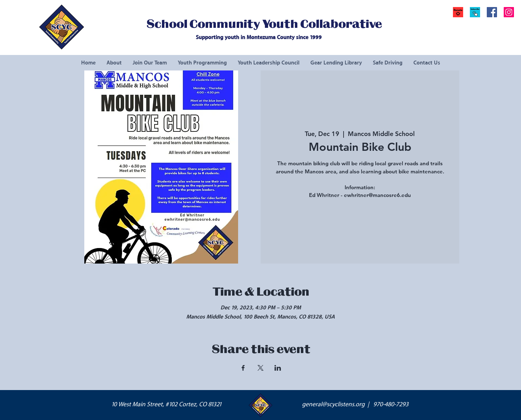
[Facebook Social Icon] (492, 12)
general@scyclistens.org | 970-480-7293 (355, 404)
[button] (475, 12)
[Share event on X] (260, 368)
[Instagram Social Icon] (509, 12)
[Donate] (458, 12)
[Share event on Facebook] (243, 368)
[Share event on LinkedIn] (278, 368)
